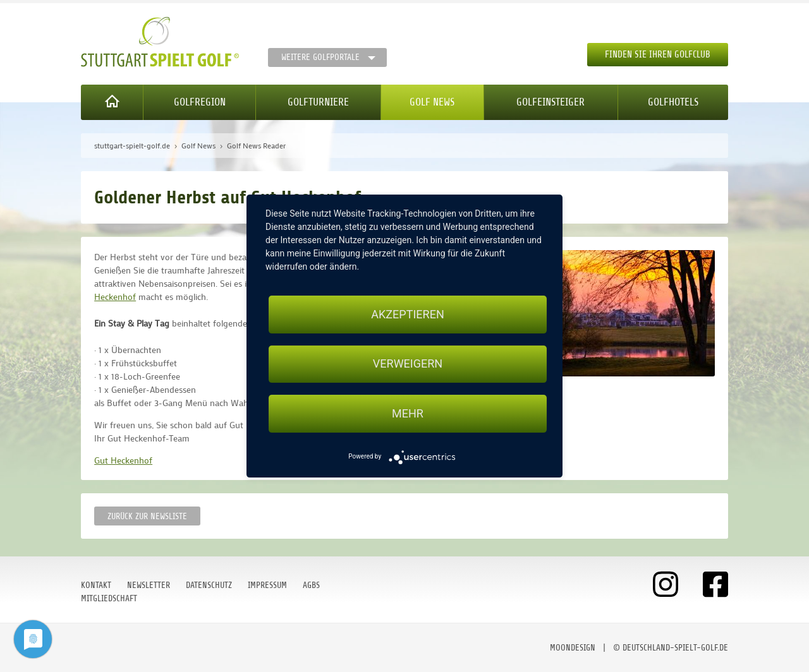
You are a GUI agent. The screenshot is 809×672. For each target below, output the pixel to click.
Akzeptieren (407, 314)
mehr (408, 413)
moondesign (573, 648)
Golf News (432, 102)
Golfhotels (673, 102)
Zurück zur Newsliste (147, 516)
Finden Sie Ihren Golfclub (658, 55)
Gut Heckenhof (123, 460)
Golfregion (200, 102)
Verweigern (408, 364)
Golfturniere (318, 102)
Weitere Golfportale (320, 57)
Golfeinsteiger (550, 102)
